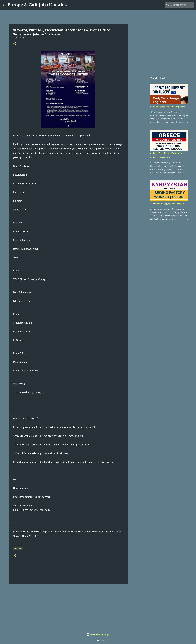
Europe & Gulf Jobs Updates (37, 5)
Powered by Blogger (98, 635)
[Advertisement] (68, 607)
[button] (15, 43)
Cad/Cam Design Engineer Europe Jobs (168, 107)
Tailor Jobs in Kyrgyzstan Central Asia (167, 204)
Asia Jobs (18, 549)
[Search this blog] (180, 5)
